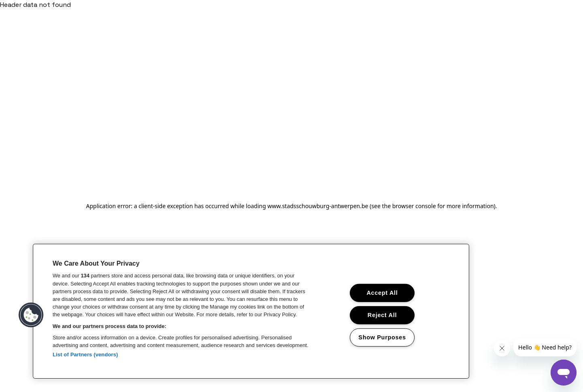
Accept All (382, 293)
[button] (31, 315)
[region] (251, 311)
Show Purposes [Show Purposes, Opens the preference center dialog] (382, 337)
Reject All (382, 315)
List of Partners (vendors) (85, 355)
